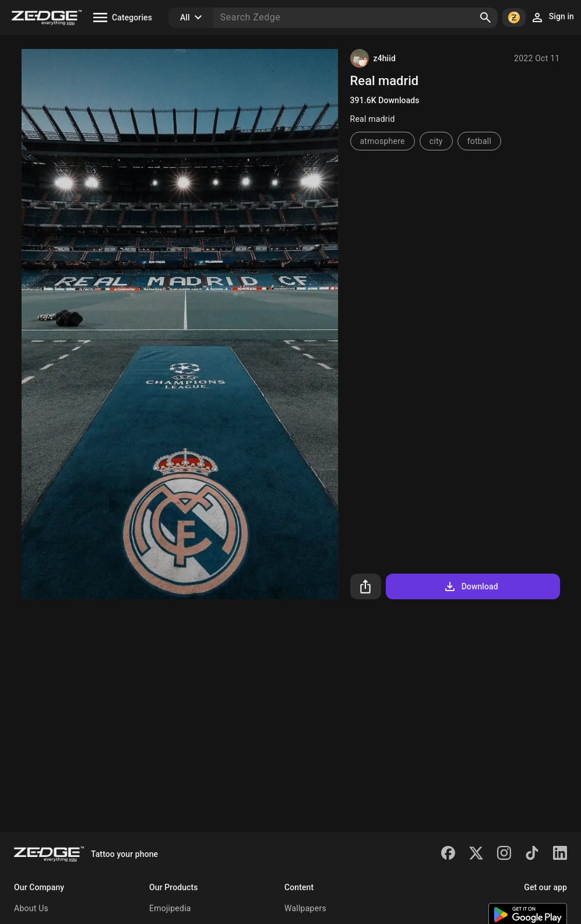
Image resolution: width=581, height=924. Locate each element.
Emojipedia (170, 908)
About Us (31, 908)
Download (471, 586)
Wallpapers (305, 908)
